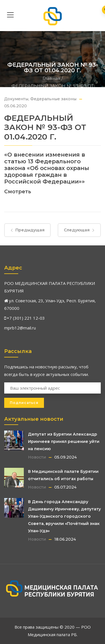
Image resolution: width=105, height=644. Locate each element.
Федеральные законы (53, 99)
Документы (16, 99)
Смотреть (18, 192)
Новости (37, 457)
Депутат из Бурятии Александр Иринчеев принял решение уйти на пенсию (64, 441)
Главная (51, 78)
